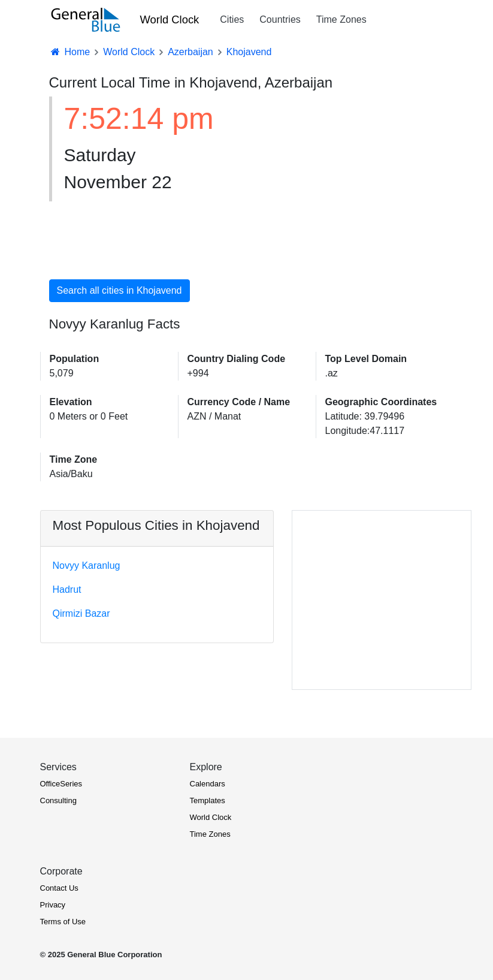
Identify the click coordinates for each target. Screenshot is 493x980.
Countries (280, 19)
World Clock (170, 19)
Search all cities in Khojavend (120, 290)
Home (70, 52)
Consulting (58, 800)
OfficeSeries (61, 784)
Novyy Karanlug (87, 566)
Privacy (53, 905)
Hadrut (67, 589)
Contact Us (59, 888)
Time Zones (341, 19)
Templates (208, 800)
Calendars (208, 784)
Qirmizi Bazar (81, 613)
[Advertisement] (346, 181)
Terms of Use (63, 922)
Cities (232, 19)
